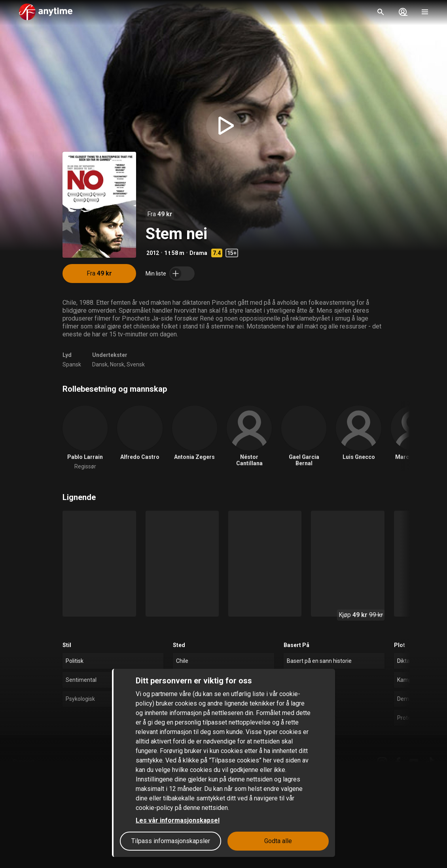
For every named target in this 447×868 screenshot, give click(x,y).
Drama (198, 253)
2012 (153, 253)
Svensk (136, 364)
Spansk (72, 364)
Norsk (117, 364)
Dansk (100, 364)
